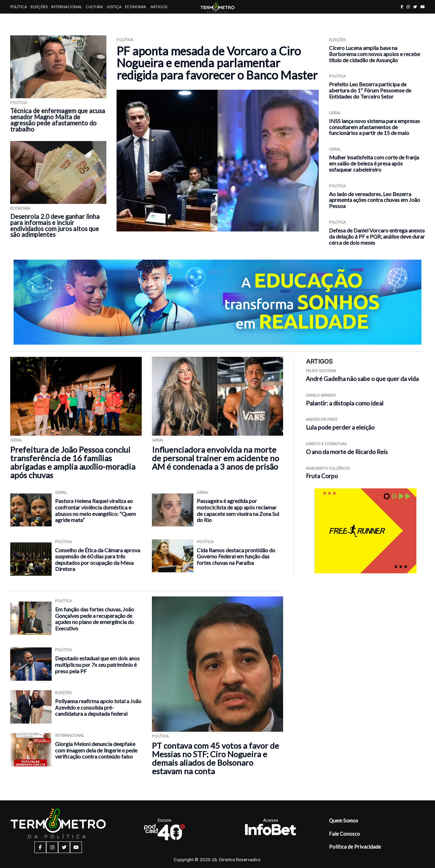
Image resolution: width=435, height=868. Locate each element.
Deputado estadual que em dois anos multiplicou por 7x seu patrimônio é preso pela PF (97, 664)
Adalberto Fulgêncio (328, 468)
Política (19, 7)
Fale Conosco (344, 834)
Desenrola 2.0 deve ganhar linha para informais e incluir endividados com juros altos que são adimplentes (55, 226)
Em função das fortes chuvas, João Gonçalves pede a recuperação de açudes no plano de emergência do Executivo (94, 619)
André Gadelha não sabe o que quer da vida (362, 379)
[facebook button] (402, 7)
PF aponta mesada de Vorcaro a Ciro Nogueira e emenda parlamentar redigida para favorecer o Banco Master (217, 63)
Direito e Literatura (326, 444)
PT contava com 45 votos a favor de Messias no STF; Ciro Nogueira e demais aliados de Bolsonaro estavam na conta (215, 758)
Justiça (114, 7)
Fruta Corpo (322, 476)
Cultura (94, 7)
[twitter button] (415, 7)
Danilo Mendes (321, 395)
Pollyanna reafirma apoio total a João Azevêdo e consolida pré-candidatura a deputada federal (98, 707)
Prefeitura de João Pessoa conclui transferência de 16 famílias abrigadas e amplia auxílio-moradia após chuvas (73, 462)
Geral (335, 113)
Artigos (159, 7)
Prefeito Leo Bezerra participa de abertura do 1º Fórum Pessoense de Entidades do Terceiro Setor (370, 90)
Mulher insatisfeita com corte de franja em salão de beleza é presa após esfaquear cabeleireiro (374, 163)
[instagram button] (408, 7)
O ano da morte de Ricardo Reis (347, 452)
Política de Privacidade (355, 847)
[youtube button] (423, 7)
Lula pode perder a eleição (340, 427)
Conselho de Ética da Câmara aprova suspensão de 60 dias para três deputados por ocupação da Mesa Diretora (98, 560)
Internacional (67, 7)
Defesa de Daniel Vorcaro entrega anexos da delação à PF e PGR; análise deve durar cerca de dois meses (377, 236)
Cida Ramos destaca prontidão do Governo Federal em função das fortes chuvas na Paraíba (236, 556)
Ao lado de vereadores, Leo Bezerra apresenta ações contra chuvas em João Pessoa (375, 200)
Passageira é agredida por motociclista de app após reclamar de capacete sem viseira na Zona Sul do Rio (238, 510)
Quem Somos (344, 820)
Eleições (39, 7)
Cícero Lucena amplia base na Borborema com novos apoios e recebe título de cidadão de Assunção (375, 54)
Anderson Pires (322, 419)
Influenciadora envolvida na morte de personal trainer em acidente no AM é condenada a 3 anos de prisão (215, 458)
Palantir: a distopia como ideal (345, 403)
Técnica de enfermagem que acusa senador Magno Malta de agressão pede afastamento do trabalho (58, 120)
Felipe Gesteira (321, 371)
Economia (136, 7)
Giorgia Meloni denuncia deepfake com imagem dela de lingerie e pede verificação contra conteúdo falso (96, 750)
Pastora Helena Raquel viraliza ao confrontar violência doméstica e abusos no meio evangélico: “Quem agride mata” (95, 510)
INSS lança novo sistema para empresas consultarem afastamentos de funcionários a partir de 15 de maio (375, 127)
